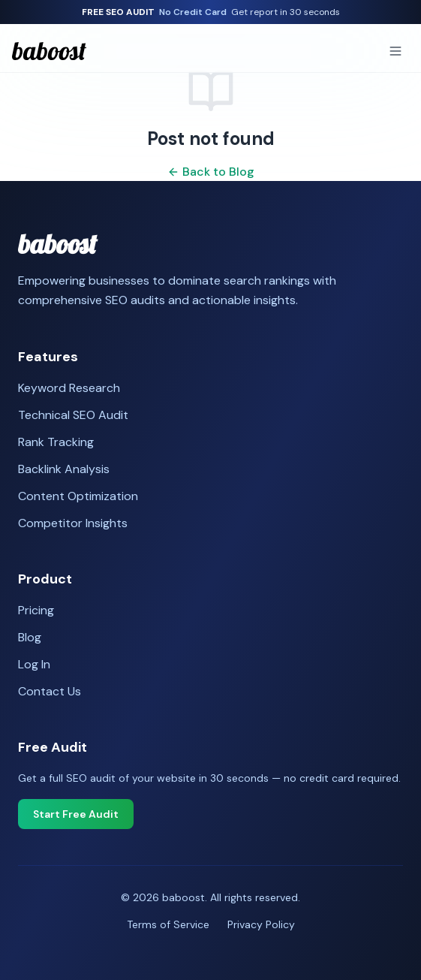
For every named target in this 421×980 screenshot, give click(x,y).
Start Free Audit (76, 814)
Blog (30, 637)
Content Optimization (78, 496)
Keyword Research (69, 388)
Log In (34, 664)
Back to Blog (211, 172)
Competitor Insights (73, 523)
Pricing (36, 610)
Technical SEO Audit (73, 415)
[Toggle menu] (395, 51)
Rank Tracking (56, 442)
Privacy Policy (261, 924)
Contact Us (50, 691)
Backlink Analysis (64, 469)
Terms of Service (168, 924)
